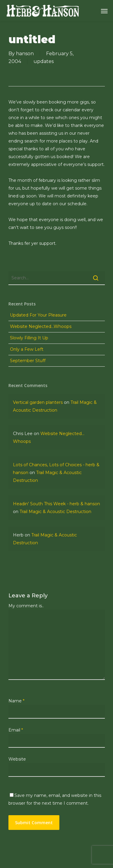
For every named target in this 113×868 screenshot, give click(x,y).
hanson (25, 54)
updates (44, 61)
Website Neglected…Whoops (41, 326)
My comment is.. (26, 606)
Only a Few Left (27, 349)
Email (16, 730)
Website (17, 759)
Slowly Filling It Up (29, 338)
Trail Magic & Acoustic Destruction (55, 512)
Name (16, 701)
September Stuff (28, 361)
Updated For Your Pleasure (38, 315)
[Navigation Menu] (104, 11)
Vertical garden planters (38, 402)
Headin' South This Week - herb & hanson (56, 504)
